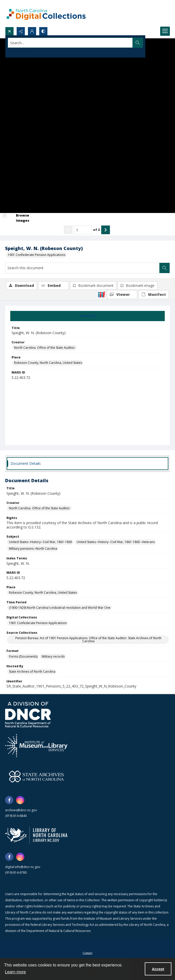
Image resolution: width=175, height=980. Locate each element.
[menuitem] (87, 952)
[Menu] (165, 31)
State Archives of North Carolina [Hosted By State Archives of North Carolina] (32, 672)
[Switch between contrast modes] (43, 31)
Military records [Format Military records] (53, 656)
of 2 (96, 230)
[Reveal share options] (21, 31)
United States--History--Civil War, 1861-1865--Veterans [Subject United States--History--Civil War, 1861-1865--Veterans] (116, 542)
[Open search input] (9, 31)
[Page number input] (83, 230)
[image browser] (19, 218)
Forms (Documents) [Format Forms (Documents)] (23, 656)
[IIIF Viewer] (122, 295)
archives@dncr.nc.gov (21, 810)
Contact (87, 953)
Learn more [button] (15, 972)
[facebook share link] (9, 800)
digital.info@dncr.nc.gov (23, 867)
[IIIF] (101, 294)
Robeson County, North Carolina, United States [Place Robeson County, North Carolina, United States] (48, 363)
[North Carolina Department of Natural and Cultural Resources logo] (28, 715)
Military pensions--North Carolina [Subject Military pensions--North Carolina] (33, 549)
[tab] (87, 316)
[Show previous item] (68, 230)
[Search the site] (70, 43)
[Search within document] (164, 268)
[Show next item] (106, 230)
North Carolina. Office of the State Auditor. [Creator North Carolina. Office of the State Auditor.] (45, 348)
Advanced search (20, 52)
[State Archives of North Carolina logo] (36, 776)
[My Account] (32, 31)
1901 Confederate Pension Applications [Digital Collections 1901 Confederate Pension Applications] (38, 623)
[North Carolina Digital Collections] (46, 13)
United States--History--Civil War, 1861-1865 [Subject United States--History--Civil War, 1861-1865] (41, 542)
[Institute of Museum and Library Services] (36, 746)
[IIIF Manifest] (154, 295)
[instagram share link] (20, 800)
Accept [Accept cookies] (158, 969)
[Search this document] (82, 268)
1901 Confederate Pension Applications (37, 255)
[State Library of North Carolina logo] (36, 835)
